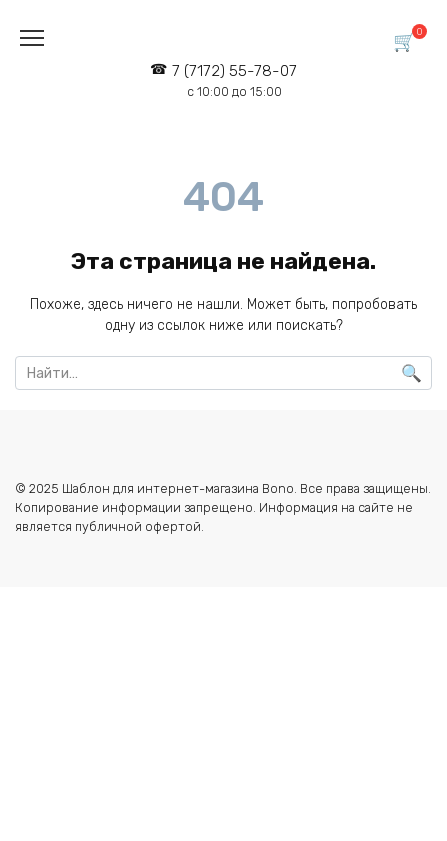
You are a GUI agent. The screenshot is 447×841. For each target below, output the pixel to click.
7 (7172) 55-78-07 (234, 80)
